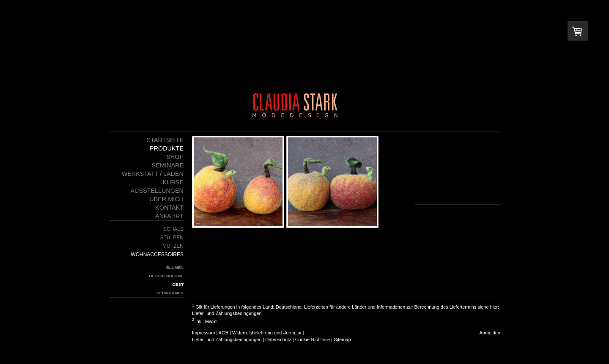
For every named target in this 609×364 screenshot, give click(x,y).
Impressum (203, 333)
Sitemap (342, 339)
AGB (224, 333)
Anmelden (490, 333)
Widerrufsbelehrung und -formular (267, 333)
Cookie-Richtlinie (313, 339)
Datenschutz (278, 339)
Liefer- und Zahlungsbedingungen (227, 313)
